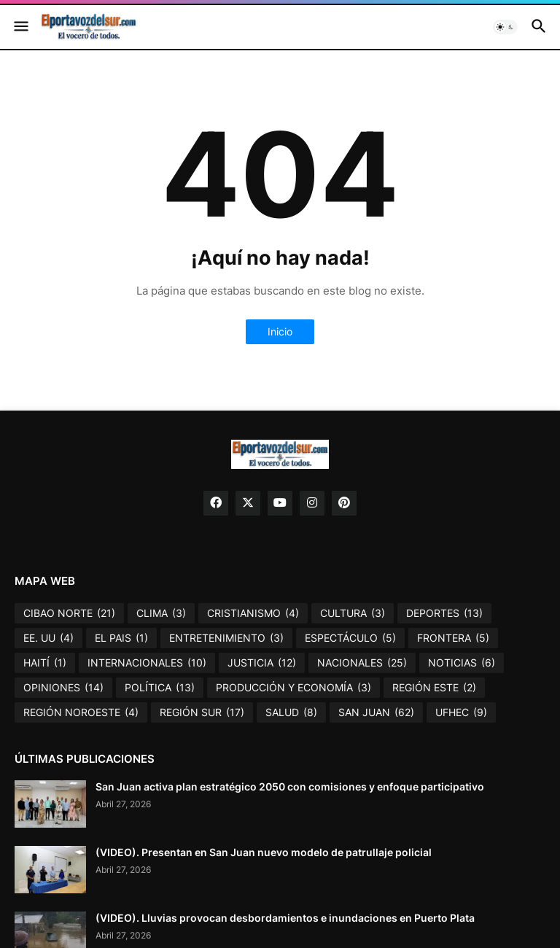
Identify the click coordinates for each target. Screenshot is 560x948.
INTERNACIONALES (147, 663)
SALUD (291, 712)
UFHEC (461, 712)
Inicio (280, 331)
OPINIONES (63, 688)
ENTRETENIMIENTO (226, 638)
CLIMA (161, 613)
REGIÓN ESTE (434, 688)
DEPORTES (444, 613)
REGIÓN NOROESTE (81, 712)
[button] (20, 27)
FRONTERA (453, 638)
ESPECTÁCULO (350, 638)
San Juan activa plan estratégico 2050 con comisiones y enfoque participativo (290, 786)
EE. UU (48, 638)
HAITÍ (45, 663)
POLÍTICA (160, 688)
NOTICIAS (462, 663)
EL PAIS (121, 638)
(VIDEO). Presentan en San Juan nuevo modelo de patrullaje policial (264, 852)
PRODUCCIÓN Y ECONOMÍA (293, 688)
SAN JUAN (376, 712)
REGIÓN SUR (202, 712)
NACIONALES (362, 663)
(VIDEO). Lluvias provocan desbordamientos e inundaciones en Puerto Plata (285, 918)
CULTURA (353, 613)
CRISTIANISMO (253, 613)
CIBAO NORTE (69, 613)
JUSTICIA (262, 663)
